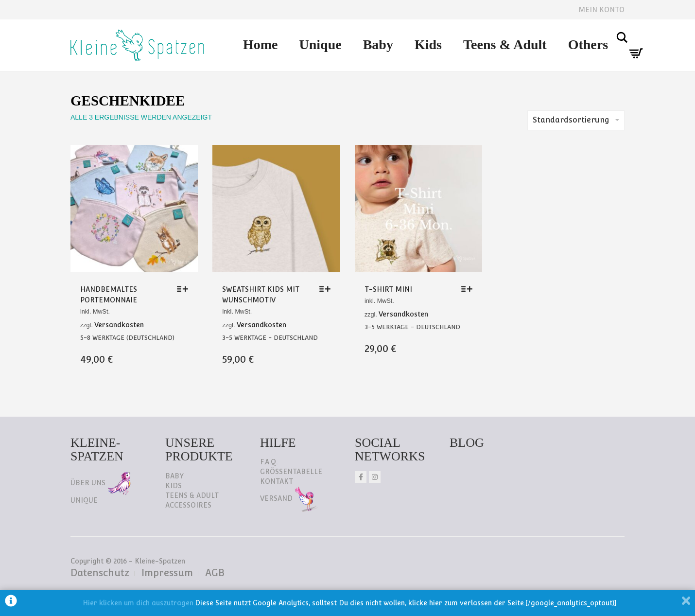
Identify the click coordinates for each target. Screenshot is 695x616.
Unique (321, 44)
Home (261, 44)
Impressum (167, 573)
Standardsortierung (576, 120)
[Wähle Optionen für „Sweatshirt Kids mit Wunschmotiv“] (327, 289)
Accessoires (188, 505)
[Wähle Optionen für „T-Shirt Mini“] (469, 289)
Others (588, 44)
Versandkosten (119, 325)
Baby (378, 44)
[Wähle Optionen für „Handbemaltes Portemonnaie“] (185, 289)
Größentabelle (291, 472)
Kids (428, 44)
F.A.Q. (269, 462)
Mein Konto (601, 10)
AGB (215, 573)
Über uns (101, 483)
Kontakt (277, 481)
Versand (289, 498)
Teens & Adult (505, 44)
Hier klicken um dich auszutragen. (139, 603)
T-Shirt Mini (388, 289)
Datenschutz (100, 573)
